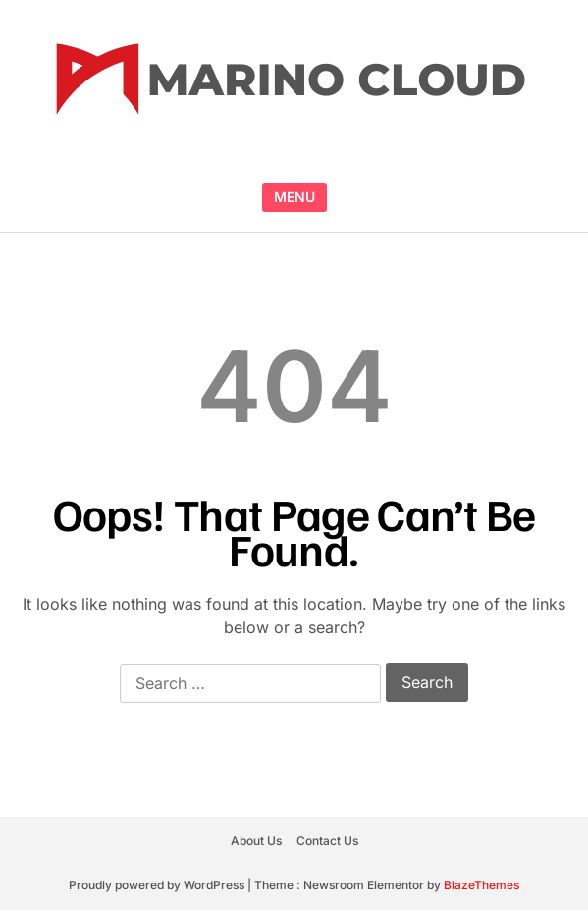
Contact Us (327, 841)
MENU (294, 197)
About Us (256, 841)
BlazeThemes (481, 885)
